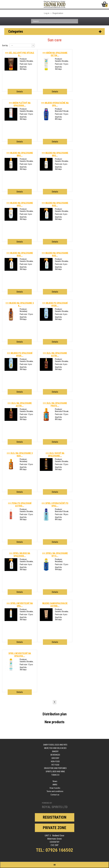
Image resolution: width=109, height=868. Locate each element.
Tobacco (55, 775)
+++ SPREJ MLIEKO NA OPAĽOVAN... (20, 554)
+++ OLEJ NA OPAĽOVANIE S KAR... (20, 454)
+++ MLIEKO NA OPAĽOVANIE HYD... (20, 204)
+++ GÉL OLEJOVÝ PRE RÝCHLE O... (20, 54)
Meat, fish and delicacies (55, 748)
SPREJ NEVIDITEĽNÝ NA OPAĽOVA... (20, 655)
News (55, 781)
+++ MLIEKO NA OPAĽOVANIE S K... (20, 304)
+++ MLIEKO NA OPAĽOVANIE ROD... (55, 204)
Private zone (54, 828)
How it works (55, 788)
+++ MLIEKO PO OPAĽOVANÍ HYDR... (55, 304)
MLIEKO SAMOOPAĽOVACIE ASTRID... (55, 605)
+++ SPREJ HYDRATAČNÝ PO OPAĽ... (55, 504)
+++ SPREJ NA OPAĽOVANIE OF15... (55, 554)
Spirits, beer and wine (55, 772)
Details (20, 92)
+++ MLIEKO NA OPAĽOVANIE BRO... (20, 154)
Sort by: (5, 45)
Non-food (55, 761)
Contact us (55, 795)
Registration (58, 13)
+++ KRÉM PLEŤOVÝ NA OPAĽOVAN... (20, 104)
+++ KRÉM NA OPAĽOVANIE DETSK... (55, 54)
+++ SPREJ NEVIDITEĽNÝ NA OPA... (20, 605)
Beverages (55, 755)
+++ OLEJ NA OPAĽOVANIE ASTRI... (55, 354)
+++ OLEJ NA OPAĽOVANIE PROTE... (55, 404)
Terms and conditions (55, 791)
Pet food (55, 765)
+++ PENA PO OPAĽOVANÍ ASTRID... (20, 504)
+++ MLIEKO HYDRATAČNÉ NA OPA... (55, 104)
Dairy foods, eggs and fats (55, 745)
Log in (47, 13)
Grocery (55, 758)
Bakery (55, 751)
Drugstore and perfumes (55, 768)
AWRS (55, 785)
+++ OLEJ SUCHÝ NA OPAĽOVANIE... (55, 454)
